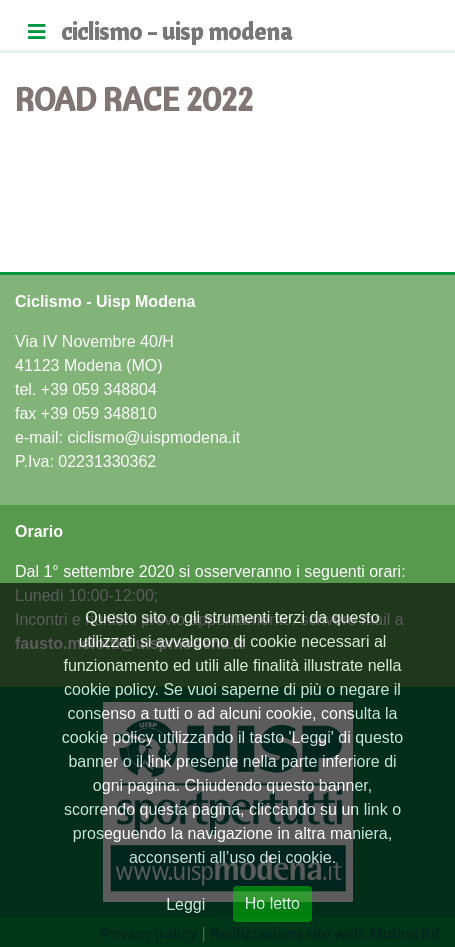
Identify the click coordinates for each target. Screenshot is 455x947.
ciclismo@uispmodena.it (153, 437)
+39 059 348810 (99, 413)
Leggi (185, 904)
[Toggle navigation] (37, 32)
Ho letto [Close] (272, 903)
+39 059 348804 (99, 389)
